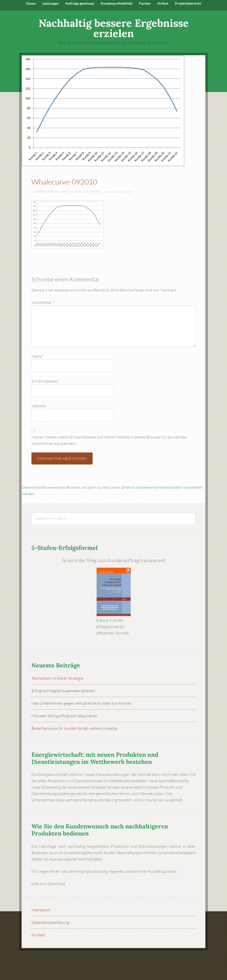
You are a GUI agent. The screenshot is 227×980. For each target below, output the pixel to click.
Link (35, 884)
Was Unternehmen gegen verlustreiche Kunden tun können (81, 703)
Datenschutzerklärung (50, 922)
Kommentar (43, 302)
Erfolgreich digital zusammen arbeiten (63, 691)
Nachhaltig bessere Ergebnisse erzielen (114, 28)
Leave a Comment (119, 192)
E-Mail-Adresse (45, 381)
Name (38, 356)
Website (39, 406)
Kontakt (38, 935)
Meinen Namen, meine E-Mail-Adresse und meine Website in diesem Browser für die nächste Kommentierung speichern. (109, 440)
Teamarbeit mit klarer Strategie (57, 678)
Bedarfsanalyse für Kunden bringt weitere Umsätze (74, 728)
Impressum (41, 910)
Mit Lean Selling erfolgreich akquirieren (64, 716)
